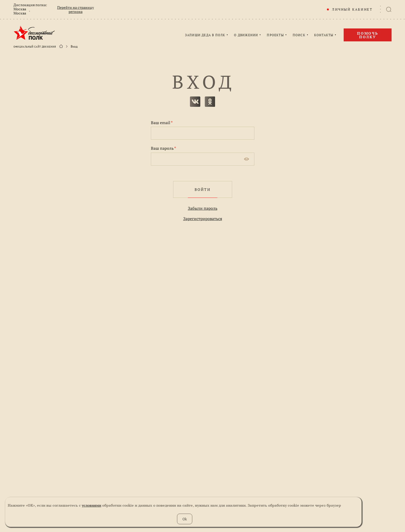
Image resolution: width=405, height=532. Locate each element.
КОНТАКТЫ (324, 35)
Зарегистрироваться (203, 219)
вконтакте (195, 102)
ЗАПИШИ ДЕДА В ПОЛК (205, 35)
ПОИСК (299, 35)
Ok (185, 519)
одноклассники (210, 102)
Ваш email (162, 123)
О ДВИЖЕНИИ (246, 35)
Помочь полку (368, 35)
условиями (91, 505)
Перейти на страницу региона (76, 10)
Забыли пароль (203, 208)
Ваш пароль (163, 148)
